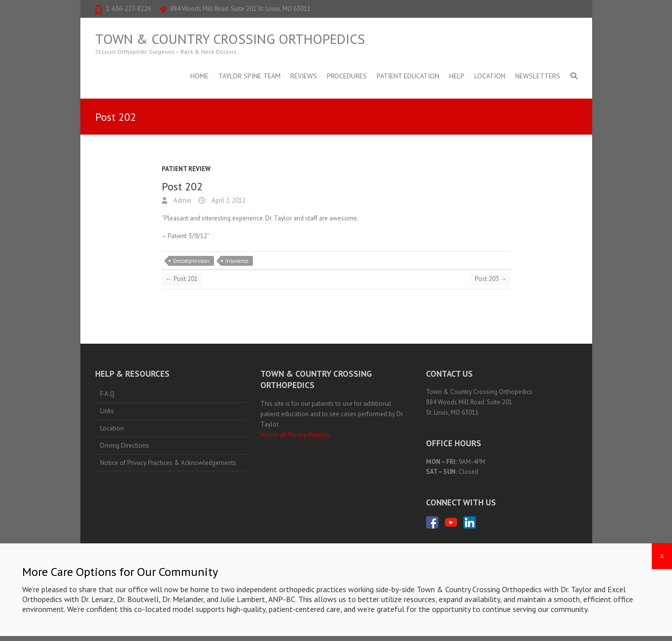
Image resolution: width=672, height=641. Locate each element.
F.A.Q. (108, 394)
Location (490, 76)
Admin (182, 200)
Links (107, 411)
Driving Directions (124, 445)
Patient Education (408, 76)
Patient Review (186, 169)
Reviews (304, 76)
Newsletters (538, 76)
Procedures (347, 76)
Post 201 (182, 279)
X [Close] (662, 605)
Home (199, 76)
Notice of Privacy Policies (295, 435)
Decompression (191, 261)
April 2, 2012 (228, 200)
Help (457, 76)
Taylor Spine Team (249, 76)
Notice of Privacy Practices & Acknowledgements (168, 463)
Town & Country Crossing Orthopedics (230, 39)
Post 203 (491, 279)
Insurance (237, 261)
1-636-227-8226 (128, 9)
